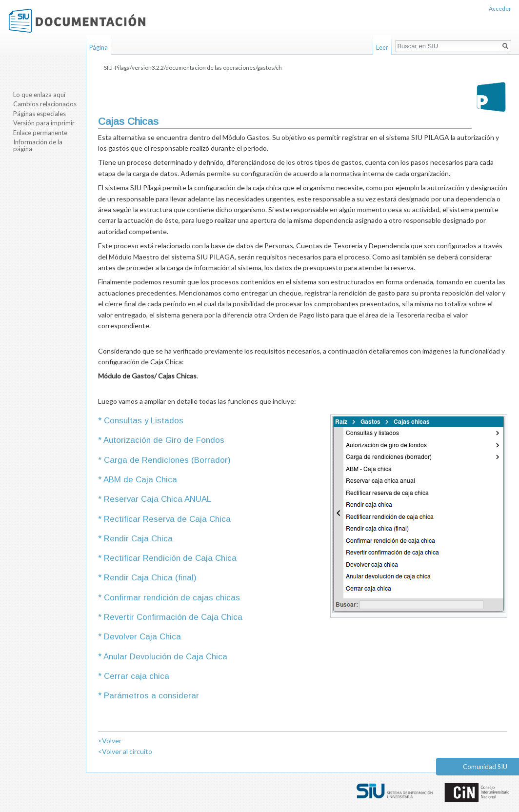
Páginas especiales (40, 114)
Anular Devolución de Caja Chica (164, 657)
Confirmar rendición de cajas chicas (171, 598)
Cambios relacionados (45, 104)
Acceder (500, 9)
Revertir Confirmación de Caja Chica (172, 617)
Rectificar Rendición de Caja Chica (169, 558)
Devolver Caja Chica (141, 637)
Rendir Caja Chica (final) (149, 578)
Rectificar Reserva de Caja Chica (166, 519)
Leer (382, 47)
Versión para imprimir (44, 123)
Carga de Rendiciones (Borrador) (166, 460)
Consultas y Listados (142, 421)
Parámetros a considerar (150, 696)
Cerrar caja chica (135, 676)
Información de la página (38, 145)
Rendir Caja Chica (137, 539)
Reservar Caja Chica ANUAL (156, 499)
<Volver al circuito (125, 751)
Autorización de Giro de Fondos (163, 440)
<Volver (110, 741)
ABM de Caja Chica (139, 480)
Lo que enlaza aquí (39, 95)
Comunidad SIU (485, 767)
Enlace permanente (40, 133)
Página (99, 47)
